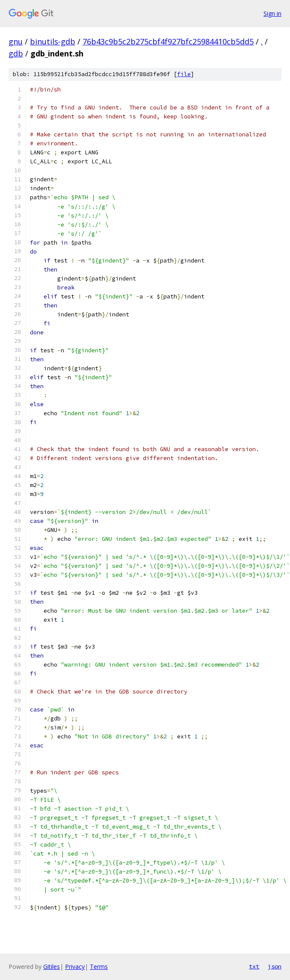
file (184, 74)
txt (254, 966)
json (275, 966)
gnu (16, 41)
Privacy (75, 967)
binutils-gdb (53, 41)
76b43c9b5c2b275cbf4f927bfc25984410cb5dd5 (168, 41)
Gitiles (52, 967)
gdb (16, 53)
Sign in (272, 13)
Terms (99, 967)
